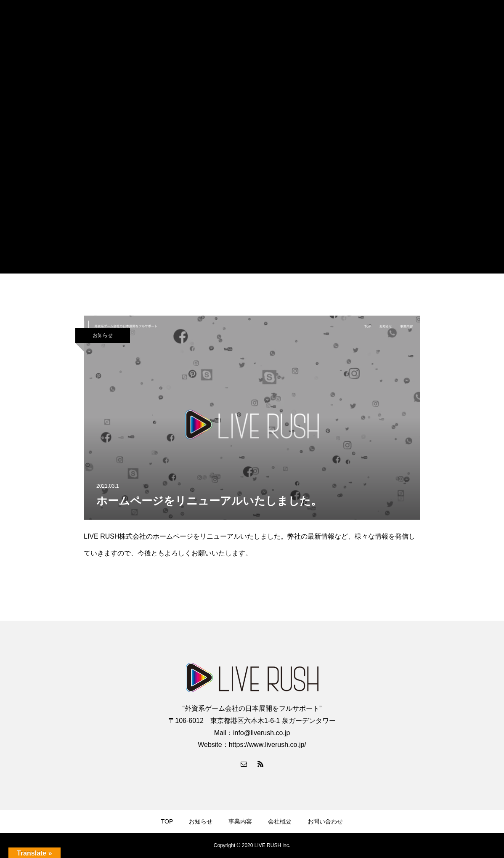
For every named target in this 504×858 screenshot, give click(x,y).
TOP (167, 821)
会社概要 (280, 821)
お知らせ (103, 335)
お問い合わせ (325, 821)
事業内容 (240, 821)
